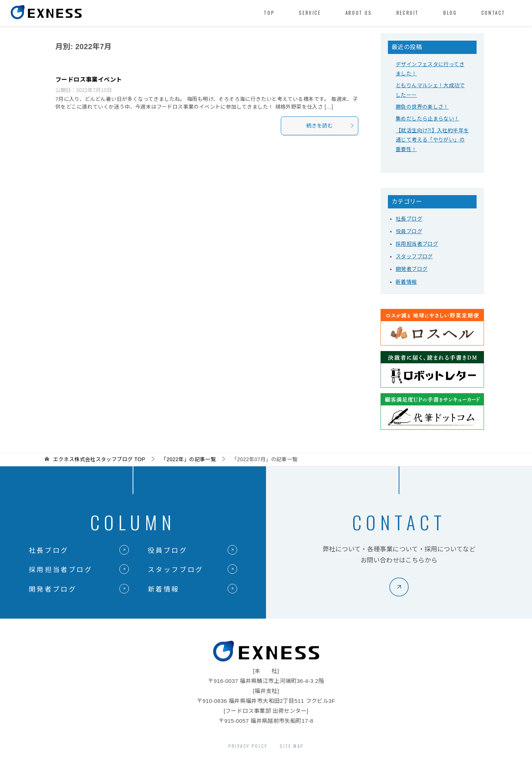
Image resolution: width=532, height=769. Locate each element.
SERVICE (310, 13)
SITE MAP (292, 746)
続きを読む (330, 126)
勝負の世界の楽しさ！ (422, 107)
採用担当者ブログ (417, 244)
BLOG (450, 13)
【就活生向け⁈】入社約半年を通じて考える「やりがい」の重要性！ (432, 140)
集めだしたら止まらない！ (428, 119)
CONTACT (493, 13)
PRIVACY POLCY (248, 746)
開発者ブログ (412, 269)
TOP (269, 13)
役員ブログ (409, 231)
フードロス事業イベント (89, 80)
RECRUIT (408, 13)
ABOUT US (359, 13)
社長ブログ (409, 219)
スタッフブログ (414, 256)
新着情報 (406, 282)
